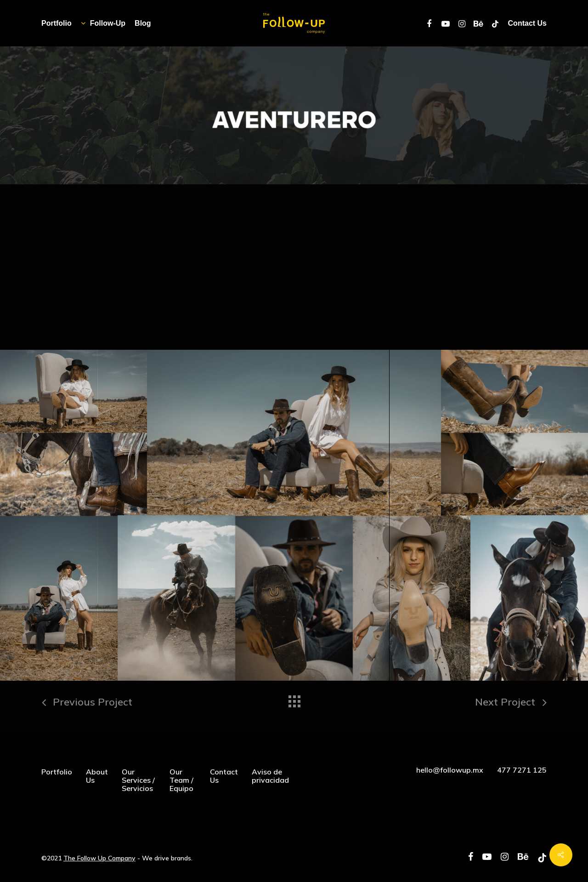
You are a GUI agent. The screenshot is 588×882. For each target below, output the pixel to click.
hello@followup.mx (450, 770)
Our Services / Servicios (138, 780)
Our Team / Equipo (181, 780)
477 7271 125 (522, 770)
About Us (97, 776)
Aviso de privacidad (270, 776)
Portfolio (57, 772)
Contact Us (224, 776)
